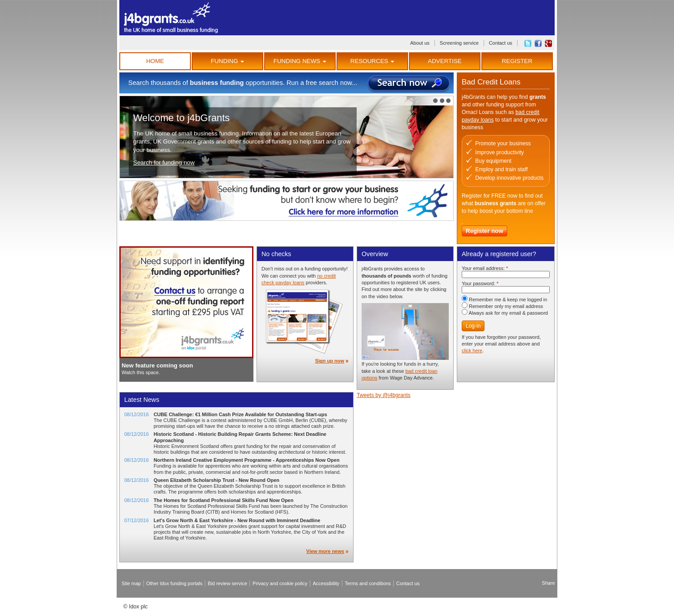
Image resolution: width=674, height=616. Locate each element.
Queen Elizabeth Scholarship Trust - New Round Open (217, 480)
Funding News (300, 61)
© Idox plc (135, 607)
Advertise (444, 61)
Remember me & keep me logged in (504, 300)
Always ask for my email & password (505, 313)
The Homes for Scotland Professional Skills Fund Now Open (224, 500)
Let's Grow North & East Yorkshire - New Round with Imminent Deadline (237, 520)
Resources (372, 61)
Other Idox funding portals (174, 583)
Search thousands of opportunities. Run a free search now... (243, 83)
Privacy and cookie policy (280, 583)
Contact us (501, 43)
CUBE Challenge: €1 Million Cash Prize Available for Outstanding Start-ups (240, 414)
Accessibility (326, 583)
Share (548, 583)
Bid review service (227, 583)
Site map (131, 583)
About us (420, 43)
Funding (228, 61)
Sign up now (330, 361)
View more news (325, 551)
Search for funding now (164, 162)
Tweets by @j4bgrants (383, 395)
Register (517, 61)
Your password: (480, 283)
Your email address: (485, 268)
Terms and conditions (368, 583)
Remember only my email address (502, 306)
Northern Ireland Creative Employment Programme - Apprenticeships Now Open (247, 460)
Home (155, 61)
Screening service (459, 43)
